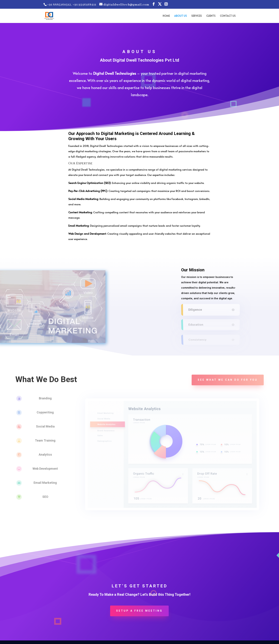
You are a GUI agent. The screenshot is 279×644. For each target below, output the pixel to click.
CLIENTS (211, 16)
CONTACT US (228, 16)
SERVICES (197, 16)
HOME (166, 16)
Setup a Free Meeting (139, 611)
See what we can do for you (228, 380)
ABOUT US (181, 16)
